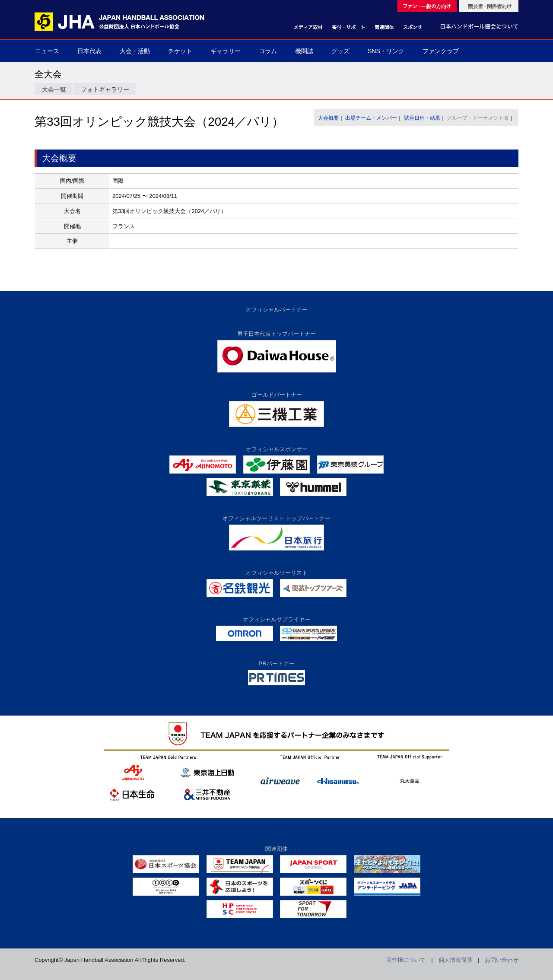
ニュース (47, 51)
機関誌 (304, 51)
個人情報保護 (455, 960)
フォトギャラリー (105, 89)
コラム (268, 51)
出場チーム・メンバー (371, 118)
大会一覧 (54, 89)
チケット (180, 51)
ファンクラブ (441, 51)
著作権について (406, 960)
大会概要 (328, 118)
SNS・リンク (386, 51)
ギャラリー (226, 51)
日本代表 (89, 51)
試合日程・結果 (422, 118)
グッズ (340, 51)
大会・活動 (135, 51)
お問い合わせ (502, 960)
